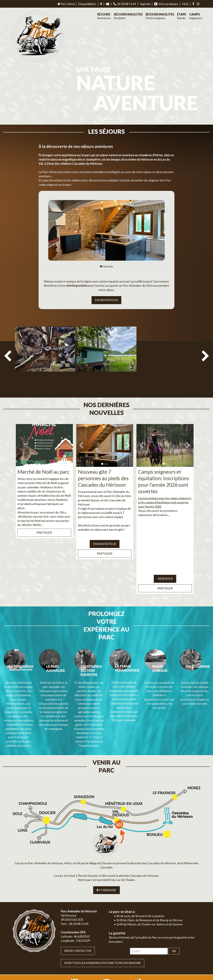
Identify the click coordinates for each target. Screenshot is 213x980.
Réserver (165, 571)
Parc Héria (66, 4)
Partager (44, 525)
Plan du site (177, 959)
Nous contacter (78, 912)
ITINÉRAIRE (106, 851)
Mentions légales (193, 959)
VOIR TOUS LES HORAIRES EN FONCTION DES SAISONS (103, 924)
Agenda (145, 4)
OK (174, 912)
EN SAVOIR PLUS (106, 300)
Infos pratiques (166, 4)
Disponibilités (87, 4)
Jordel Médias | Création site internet (113, 959)
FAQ (185, 4)
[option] (45, 360)
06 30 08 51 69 (125, 4)
